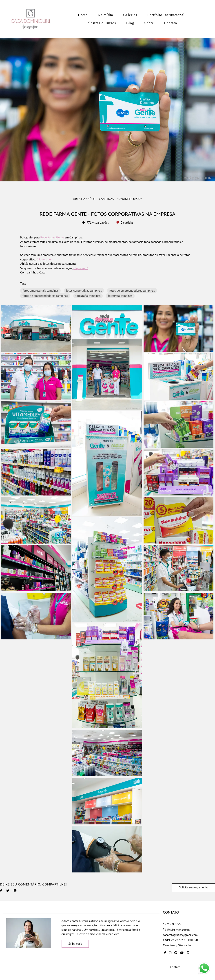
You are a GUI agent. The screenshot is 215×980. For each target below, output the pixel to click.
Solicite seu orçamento (194, 887)
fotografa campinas (120, 296)
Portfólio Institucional (166, 15)
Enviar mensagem (179, 930)
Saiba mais (75, 944)
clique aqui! (81, 268)
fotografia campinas (88, 296)
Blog (130, 23)
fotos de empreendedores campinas (132, 291)
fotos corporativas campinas (84, 291)
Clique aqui (44, 259)
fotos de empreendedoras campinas (45, 296)
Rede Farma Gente (52, 237)
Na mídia (105, 15)
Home (83, 15)
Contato (171, 23)
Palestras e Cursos (101, 23)
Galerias (130, 15)
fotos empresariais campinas (40, 291)
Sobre (149, 23)
